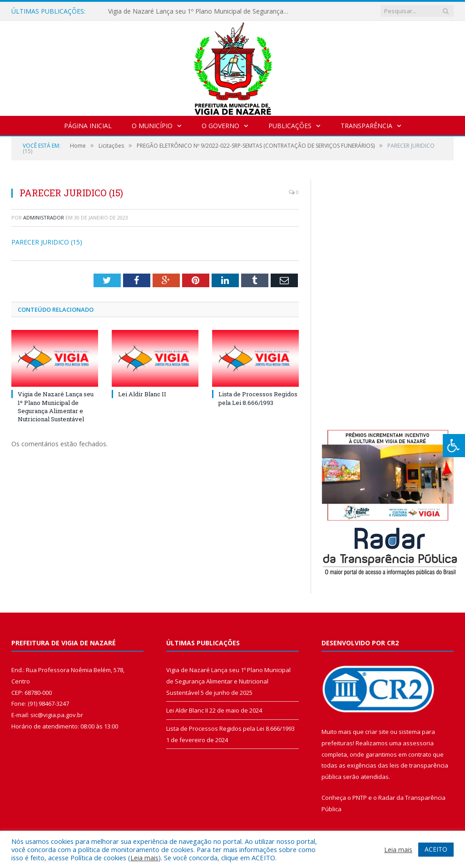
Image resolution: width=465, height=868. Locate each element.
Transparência (366, 126)
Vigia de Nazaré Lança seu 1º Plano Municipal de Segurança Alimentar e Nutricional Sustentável (201, 11)
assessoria (418, 743)
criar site (377, 732)
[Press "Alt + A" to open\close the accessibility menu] (454, 446)
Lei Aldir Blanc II (142, 394)
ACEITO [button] (436, 849)
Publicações (290, 126)
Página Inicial (88, 126)
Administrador (44, 217)
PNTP (360, 798)
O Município (152, 126)
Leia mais (144, 858)
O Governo (220, 126)
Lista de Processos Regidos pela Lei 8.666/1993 (258, 398)
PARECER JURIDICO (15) (47, 242)
